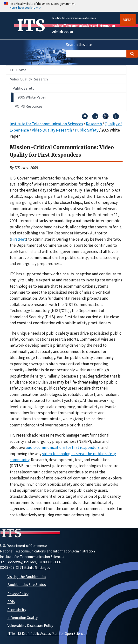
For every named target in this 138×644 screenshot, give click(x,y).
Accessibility (17, 610)
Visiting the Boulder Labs (27, 577)
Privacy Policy (18, 594)
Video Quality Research (29, 79)
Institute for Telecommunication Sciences (74, 18)
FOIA (11, 602)
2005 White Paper (32, 97)
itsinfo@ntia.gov (37, 568)
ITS (31, 26)
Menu (128, 20)
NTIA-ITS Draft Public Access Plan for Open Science (46, 634)
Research (94, 124)
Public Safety (23, 88)
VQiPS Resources (29, 106)
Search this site (79, 45)
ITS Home (18, 70)
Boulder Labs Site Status (27, 585)
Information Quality (23, 618)
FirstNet (18, 239)
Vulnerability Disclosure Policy (30, 626)
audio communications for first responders (63, 447)
